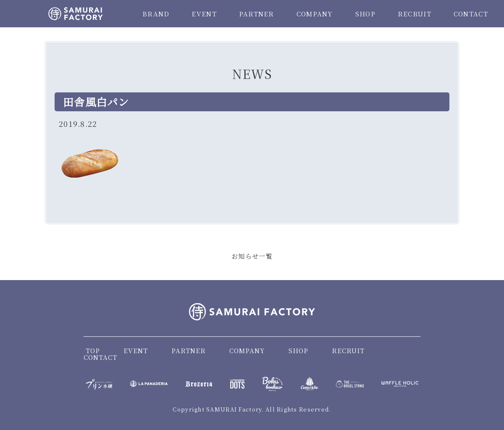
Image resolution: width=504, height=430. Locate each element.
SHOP (365, 14)
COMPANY (315, 14)
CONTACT (471, 14)
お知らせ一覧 (252, 256)
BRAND (156, 14)
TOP (93, 350)
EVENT (204, 14)
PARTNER (257, 14)
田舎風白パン (96, 102)
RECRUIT (415, 14)
